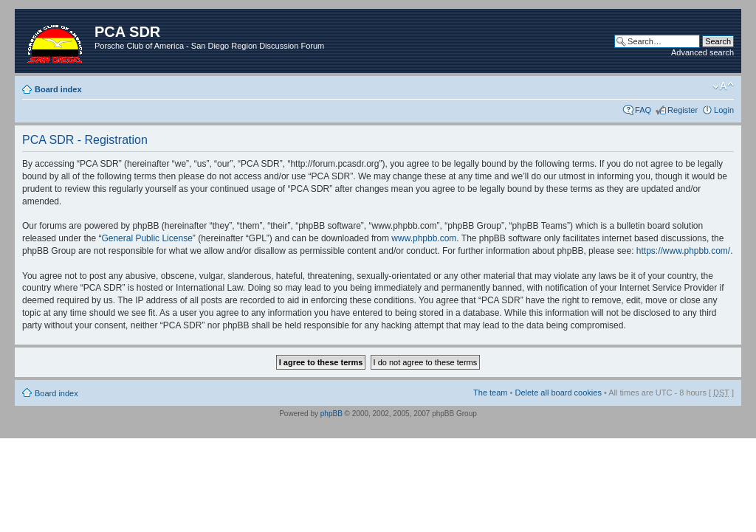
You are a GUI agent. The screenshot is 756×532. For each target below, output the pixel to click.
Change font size (723, 86)
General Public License (147, 238)
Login (724, 110)
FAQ (643, 110)
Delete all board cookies (558, 393)
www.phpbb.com (424, 238)
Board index (58, 89)
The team (490, 393)
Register (683, 110)
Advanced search (702, 52)
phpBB (331, 414)
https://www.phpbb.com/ (683, 251)
